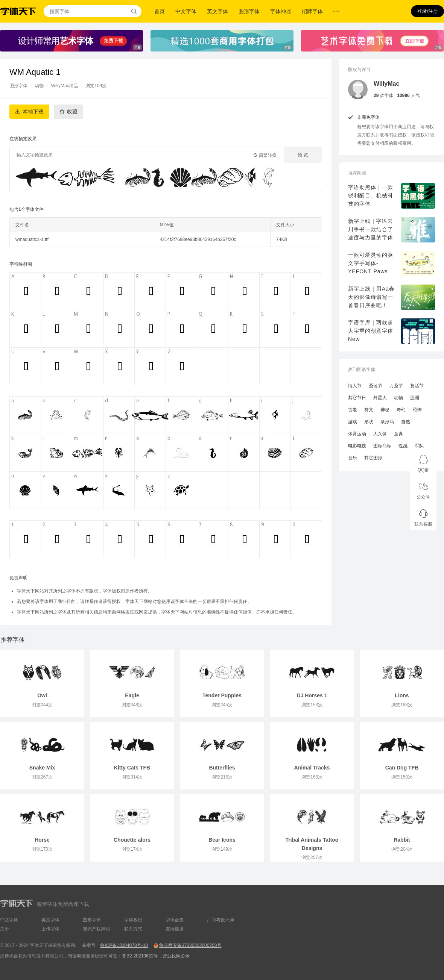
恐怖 (417, 410)
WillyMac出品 (65, 86)
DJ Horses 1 (312, 695)
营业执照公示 (176, 956)
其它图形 (373, 458)
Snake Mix (42, 768)
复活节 (417, 386)
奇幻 (401, 410)
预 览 (303, 155)
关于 (5, 929)
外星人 (380, 398)
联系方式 (133, 929)
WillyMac (386, 84)
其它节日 (357, 398)
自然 (406, 422)
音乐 (353, 458)
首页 (160, 11)
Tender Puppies (222, 695)
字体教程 (133, 920)
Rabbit (402, 840)
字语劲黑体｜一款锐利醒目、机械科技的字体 (371, 195)
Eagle (132, 695)
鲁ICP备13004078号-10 (124, 945)
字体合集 (175, 920)
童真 (398, 434)
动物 (39, 86)
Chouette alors (132, 840)
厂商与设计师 (220, 920)
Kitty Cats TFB (132, 768)
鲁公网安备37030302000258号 (190, 945)
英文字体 (217, 11)
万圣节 (396, 386)
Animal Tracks (312, 768)
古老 (353, 410)
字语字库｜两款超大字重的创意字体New (371, 331)
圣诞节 (376, 386)
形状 (369, 422)
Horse (42, 840)
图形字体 (249, 11)
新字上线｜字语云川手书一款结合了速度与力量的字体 (371, 229)
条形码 (387, 422)
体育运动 (357, 434)
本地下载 (33, 112)
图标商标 (382, 446)
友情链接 (175, 929)
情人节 (355, 386)
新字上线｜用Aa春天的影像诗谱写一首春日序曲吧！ (371, 297)
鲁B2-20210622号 (140, 956)
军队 (419, 446)
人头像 (380, 434)
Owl (42, 695)
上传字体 (50, 929)
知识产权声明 (96, 929)
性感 (403, 446)
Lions (402, 695)
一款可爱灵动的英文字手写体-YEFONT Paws (371, 263)
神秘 (385, 410)
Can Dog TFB (402, 768)
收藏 (72, 112)
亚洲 (415, 398)
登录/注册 (427, 11)
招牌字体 (312, 11)
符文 (369, 410)
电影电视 (357, 446)
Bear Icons (222, 840)
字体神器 (281, 11)
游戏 (353, 422)
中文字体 (186, 11)
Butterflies (222, 768)
